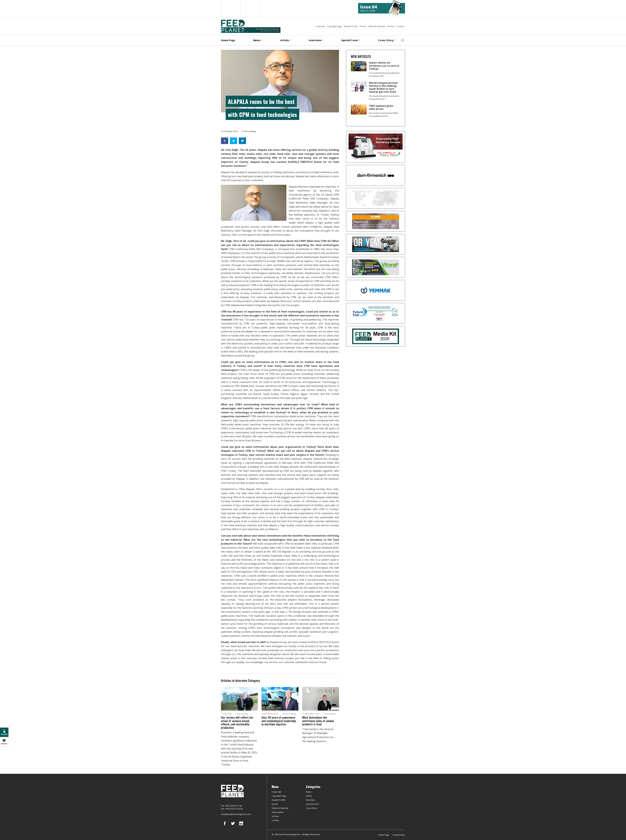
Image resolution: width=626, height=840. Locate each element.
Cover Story (312, 808)
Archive (391, 26)
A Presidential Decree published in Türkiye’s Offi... (384, 74)
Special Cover (312, 804)
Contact (400, 26)
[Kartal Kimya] (376, 221)
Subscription (278, 812)
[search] (403, 40)
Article (309, 796)
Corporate (320, 26)
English (231, 9)
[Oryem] (376, 244)
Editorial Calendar (377, 26)
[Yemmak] (376, 290)
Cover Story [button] (386, 40)
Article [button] (285, 40)
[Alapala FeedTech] (376, 147)
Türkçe (250, 9)
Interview (310, 800)
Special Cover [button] (350, 40)
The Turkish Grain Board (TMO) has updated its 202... (383, 115)
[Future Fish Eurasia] (376, 313)
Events (363, 26)
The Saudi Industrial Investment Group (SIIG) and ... (384, 97)
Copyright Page (334, 26)
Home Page (228, 40)
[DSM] (376, 175)
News (309, 792)
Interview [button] (315, 40)
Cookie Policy (399, 835)
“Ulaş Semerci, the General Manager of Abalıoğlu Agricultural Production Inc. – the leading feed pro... (319, 735)
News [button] (257, 40)
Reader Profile (351, 26)
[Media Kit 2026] (376, 336)
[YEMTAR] (376, 198)
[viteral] (376, 267)
